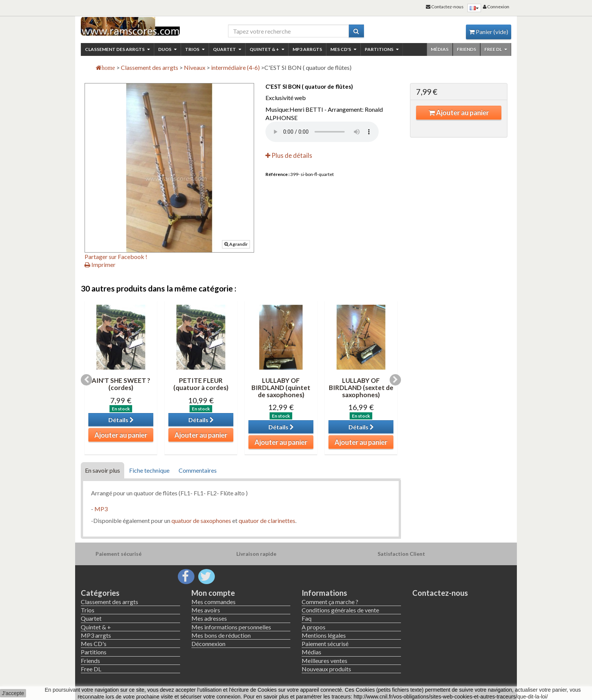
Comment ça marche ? (330, 602)
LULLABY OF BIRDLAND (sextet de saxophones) (361, 387)
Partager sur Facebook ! (116, 257)
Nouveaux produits (326, 669)
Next (395, 380)
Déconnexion (208, 644)
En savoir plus (103, 470)
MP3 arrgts (307, 49)
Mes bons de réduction (221, 635)
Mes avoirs (206, 610)
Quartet (227, 49)
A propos (314, 627)
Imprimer (100, 264)
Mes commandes (214, 602)
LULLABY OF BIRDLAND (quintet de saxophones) (281, 387)
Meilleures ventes (325, 661)
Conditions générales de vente (340, 610)
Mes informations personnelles (231, 627)
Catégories (100, 593)
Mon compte (213, 593)
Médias (440, 49)
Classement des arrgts (117, 49)
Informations (324, 593)
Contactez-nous (440, 593)
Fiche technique (149, 470)
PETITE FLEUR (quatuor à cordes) (201, 384)
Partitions (382, 49)
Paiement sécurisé (325, 644)
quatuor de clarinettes (267, 520)
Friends (466, 49)
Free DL (496, 49)
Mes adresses (209, 618)
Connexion (496, 7)
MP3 (101, 509)
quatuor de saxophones (201, 520)
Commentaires (198, 470)
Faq (307, 618)
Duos (167, 49)
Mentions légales (324, 635)
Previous (86, 380)
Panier (489, 32)
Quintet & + (267, 49)
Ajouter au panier (459, 113)
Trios (195, 49)
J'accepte (13, 693)
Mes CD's (343, 49)
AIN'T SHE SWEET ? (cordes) (121, 384)
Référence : (277, 174)
